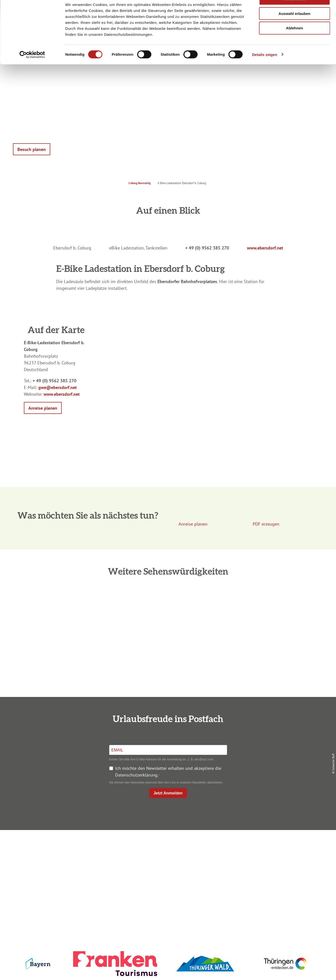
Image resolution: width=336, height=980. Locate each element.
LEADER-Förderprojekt (270, 882)
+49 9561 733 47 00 (68, 877)
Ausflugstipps (167, 873)
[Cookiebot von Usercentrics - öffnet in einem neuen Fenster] (32, 68)
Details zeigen (264, 68)
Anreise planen (167, 846)
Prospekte (167, 864)
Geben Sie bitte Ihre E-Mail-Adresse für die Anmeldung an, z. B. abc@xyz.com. (162, 759)
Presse (270, 864)
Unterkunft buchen (167, 855)
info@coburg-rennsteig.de (71, 883)
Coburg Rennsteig (140, 183)
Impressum (270, 846)
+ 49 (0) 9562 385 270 (207, 248)
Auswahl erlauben (294, 27)
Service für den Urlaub (270, 873)
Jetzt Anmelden (168, 793)
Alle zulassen (294, 12)
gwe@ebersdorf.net (57, 387)
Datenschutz (270, 855)
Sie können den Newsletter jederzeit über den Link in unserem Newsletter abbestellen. (166, 783)
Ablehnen (294, 42)
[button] (32, 149)
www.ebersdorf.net (265, 248)
